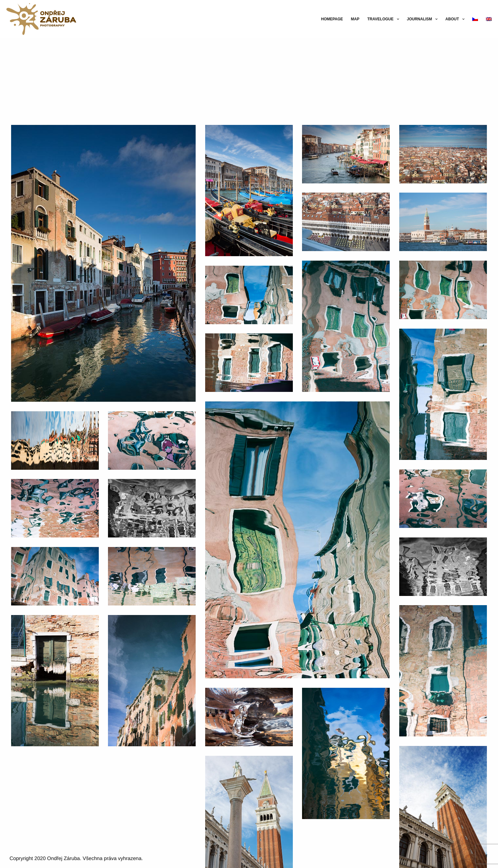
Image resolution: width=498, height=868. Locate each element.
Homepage (332, 19)
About (452, 19)
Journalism (419, 19)
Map (355, 19)
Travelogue (380, 19)
